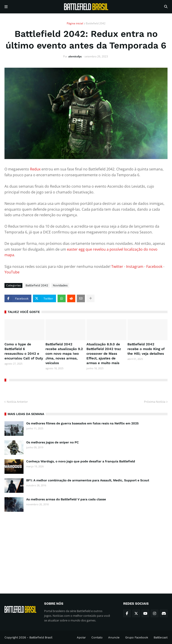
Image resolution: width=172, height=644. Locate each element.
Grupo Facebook (137, 637)
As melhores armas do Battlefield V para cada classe (66, 499)
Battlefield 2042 (96, 23)
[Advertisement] (86, 549)
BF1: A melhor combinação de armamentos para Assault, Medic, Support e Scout (88, 480)
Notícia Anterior (17, 402)
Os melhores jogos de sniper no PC (53, 442)
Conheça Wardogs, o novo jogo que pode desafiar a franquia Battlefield (81, 461)
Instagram (135, 266)
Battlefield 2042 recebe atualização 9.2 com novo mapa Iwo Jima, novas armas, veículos (64, 354)
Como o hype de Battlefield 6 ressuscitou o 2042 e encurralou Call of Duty (24, 351)
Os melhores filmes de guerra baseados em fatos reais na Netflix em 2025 (82, 423)
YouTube (12, 272)
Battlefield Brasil (41, 637)
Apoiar (81, 637)
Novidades (60, 285)
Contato (97, 637)
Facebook (154, 266)
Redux (35, 169)
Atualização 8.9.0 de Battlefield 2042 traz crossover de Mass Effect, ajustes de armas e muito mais (104, 354)
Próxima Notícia (155, 402)
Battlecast (161, 637)
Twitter (117, 266)
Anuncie (114, 637)
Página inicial (75, 23)
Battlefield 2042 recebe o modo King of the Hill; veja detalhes (146, 349)
